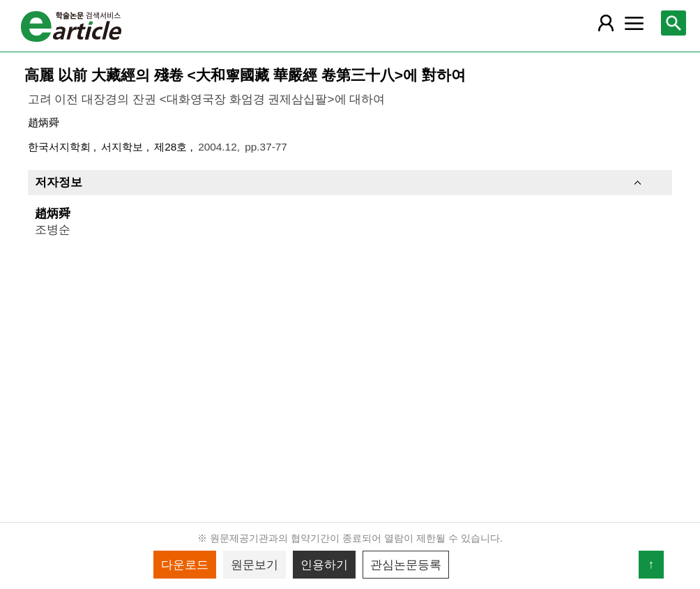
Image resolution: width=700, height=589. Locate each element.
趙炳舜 (44, 122)
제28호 (172, 147)
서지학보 (123, 147)
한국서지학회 (61, 147)
